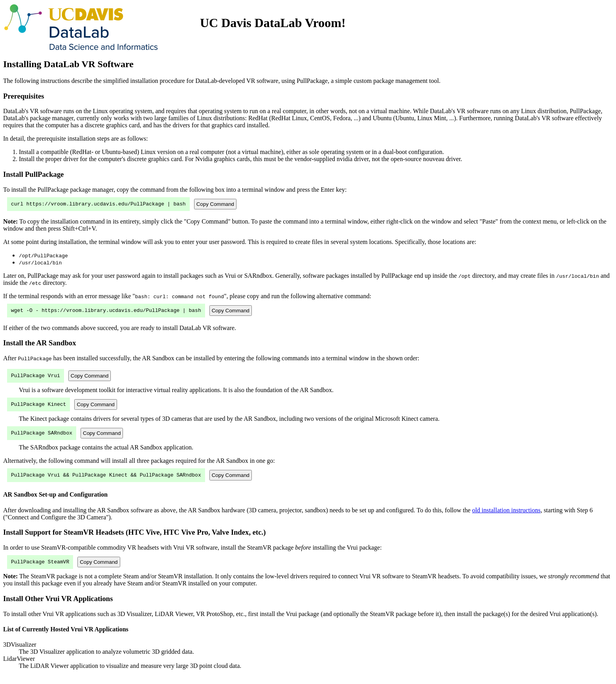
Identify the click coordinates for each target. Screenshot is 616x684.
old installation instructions (506, 517)
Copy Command (215, 204)
